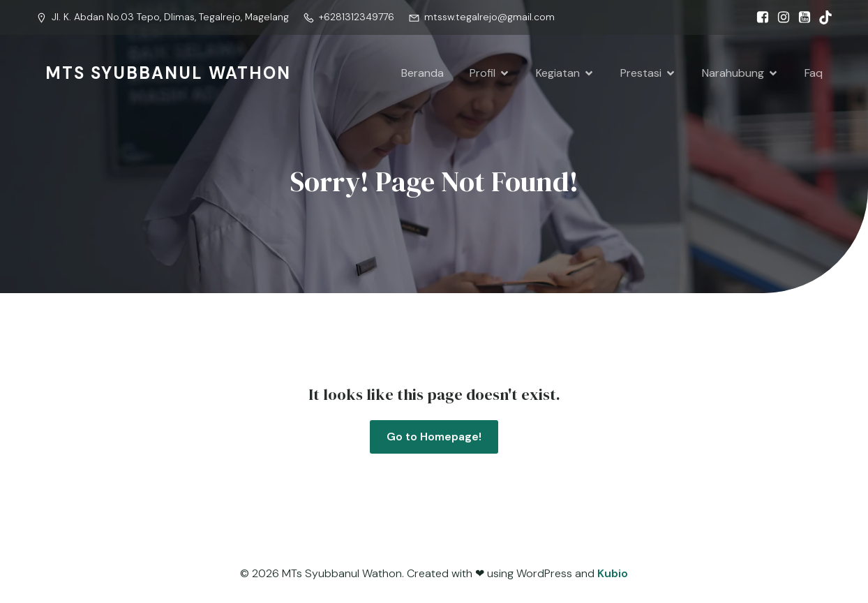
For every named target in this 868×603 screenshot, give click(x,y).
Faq (814, 73)
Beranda (422, 73)
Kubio (613, 573)
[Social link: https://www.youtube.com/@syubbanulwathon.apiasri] (801, 17)
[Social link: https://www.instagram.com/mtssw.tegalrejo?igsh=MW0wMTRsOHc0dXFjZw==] (780, 17)
